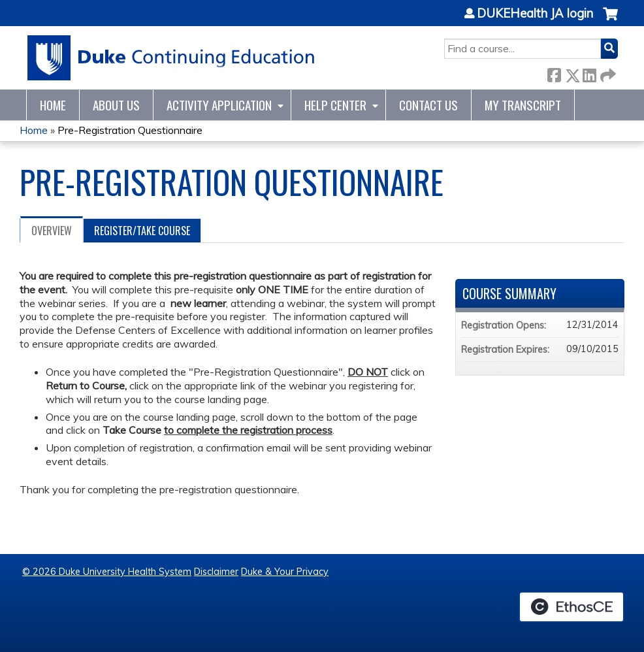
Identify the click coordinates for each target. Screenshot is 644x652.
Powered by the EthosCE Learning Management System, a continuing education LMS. (572, 607)
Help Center (335, 105)
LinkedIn (589, 73)
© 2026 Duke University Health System (107, 572)
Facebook (554, 73)
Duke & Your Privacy (285, 572)
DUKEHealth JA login (535, 14)
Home (53, 105)
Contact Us (428, 105)
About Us (116, 105)
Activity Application (219, 105)
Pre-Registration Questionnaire (130, 130)
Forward (607, 73)
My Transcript (523, 105)
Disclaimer (216, 572)
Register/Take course (142, 231)
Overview (52, 231)
